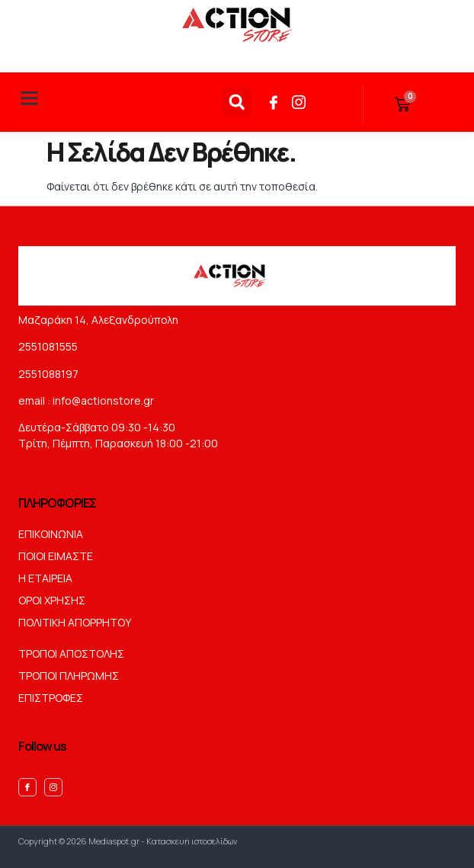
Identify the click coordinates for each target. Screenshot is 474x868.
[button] (30, 98)
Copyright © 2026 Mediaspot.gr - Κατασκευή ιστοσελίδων (128, 841)
